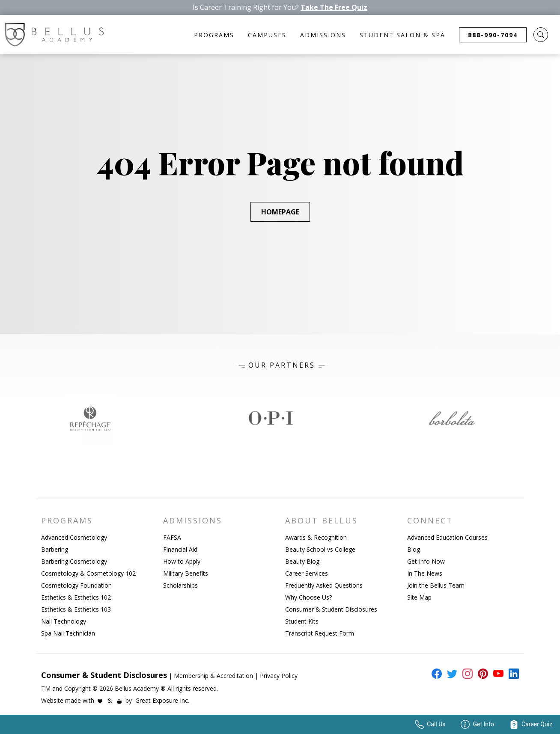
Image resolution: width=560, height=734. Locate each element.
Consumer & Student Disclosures (331, 609)
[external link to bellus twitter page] (450, 674)
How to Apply (182, 561)
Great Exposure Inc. (162, 700)
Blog (414, 549)
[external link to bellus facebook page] (435, 674)
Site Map (419, 597)
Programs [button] (214, 35)
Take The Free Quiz (334, 7)
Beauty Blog (302, 561)
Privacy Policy (279, 676)
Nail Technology (64, 621)
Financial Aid (180, 549)
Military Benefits (186, 573)
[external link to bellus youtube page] (497, 674)
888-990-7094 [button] (493, 35)
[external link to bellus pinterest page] (481, 674)
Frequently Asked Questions (324, 585)
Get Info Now (426, 561)
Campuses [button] (267, 35)
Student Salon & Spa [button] (402, 35)
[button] (541, 35)
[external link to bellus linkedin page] (512, 673)
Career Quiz (531, 724)
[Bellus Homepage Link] (54, 35)
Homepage (280, 212)
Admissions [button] (323, 35)
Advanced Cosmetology (74, 537)
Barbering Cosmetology (74, 561)
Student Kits (302, 621)
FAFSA (172, 537)
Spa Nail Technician (68, 633)
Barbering (55, 549)
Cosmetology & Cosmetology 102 (88, 573)
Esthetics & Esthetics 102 (76, 597)
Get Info (477, 724)
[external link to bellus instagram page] (466, 674)
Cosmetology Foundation (76, 585)
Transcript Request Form (320, 633)
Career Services (307, 573)
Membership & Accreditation (213, 676)
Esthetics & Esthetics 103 (76, 609)
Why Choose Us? (308, 597)
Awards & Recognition (316, 537)
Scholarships (180, 585)
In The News (425, 573)
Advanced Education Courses (447, 537)
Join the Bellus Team (436, 585)
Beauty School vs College (320, 549)
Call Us (430, 724)
